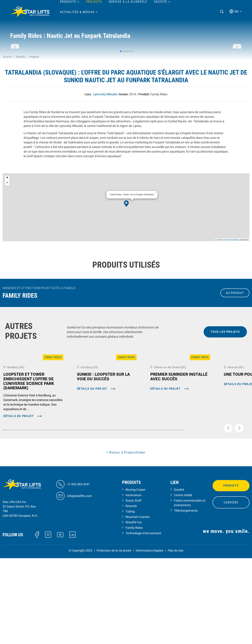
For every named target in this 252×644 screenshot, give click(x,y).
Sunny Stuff (133, 588)
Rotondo (131, 593)
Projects (94, 2)
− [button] (7, 233)
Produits (231, 573)
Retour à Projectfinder (126, 540)
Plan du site (176, 638)
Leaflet (219, 290)
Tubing (130, 599)
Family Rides (134, 615)
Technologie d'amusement (143, 620)
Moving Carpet (135, 577)
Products (68, 2)
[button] (15, 72)
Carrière (231, 590)
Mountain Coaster (138, 604)
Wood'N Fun (134, 610)
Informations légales (150, 638)
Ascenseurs (133, 582)
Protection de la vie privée (114, 638)
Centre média (183, 582)
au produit (235, 343)
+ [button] (7, 228)
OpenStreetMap (232, 290)
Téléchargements (186, 598)
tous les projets (225, 382)
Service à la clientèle (128, 2)
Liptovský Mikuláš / (106, 144)
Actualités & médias (77, 12)
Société (179, 577)
